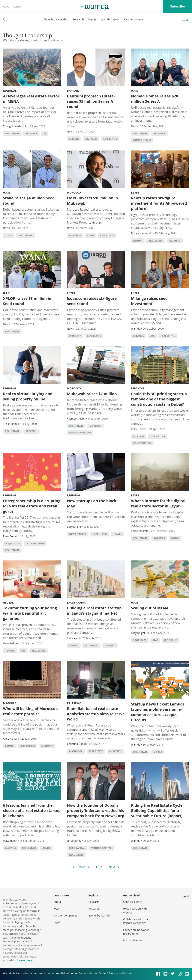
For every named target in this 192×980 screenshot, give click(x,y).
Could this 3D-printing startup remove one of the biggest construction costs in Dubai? (159, 399)
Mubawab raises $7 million (92, 394)
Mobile (158, 752)
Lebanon (138, 388)
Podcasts (94, 902)
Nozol (175, 538)
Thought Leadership (56, 19)
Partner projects (134, 19)
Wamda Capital (110, 19)
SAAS (155, 640)
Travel (117, 534)
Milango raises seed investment (149, 301)
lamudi (74, 645)
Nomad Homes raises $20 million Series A (155, 99)
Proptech (31, 134)
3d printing (158, 437)
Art (23, 651)
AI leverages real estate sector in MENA (31, 99)
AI (45, 134)
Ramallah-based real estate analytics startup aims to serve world (96, 714)
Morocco (74, 193)
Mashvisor (76, 751)
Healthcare (100, 534)
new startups (78, 534)
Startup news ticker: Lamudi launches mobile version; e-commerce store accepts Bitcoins (157, 712)
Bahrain (73, 91)
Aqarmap (159, 538)
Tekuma (10, 651)
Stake (9, 235)
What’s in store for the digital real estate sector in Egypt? (158, 503)
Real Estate (12, 134)
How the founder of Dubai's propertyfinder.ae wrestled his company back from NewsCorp (96, 811)
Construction (142, 443)
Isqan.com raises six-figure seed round (92, 301)
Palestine (74, 703)
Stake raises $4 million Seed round (29, 201)
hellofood (91, 645)
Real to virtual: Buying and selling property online (28, 396)
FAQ (56, 909)
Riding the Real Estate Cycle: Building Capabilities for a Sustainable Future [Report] (157, 811)
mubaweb (75, 235)
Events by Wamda (99, 915)
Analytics (115, 751)
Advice (46, 848)
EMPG (91, 235)
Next (112, 867)
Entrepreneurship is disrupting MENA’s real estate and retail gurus (32, 506)
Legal (57, 922)
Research (78, 19)
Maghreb (10, 703)
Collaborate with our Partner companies (136, 921)
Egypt (135, 193)
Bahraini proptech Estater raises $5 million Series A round (91, 101)
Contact (18, 6)
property (75, 336)
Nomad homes (142, 140)
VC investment (35, 543)
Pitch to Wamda (133, 940)
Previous (83, 867)
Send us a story (132, 902)
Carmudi (110, 645)
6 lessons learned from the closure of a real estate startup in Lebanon (32, 811)
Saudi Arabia (76, 603)
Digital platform (80, 433)
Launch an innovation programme (136, 932)
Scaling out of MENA (150, 608)
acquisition (13, 543)
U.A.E (134, 91)
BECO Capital (77, 848)
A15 (152, 336)
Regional (10, 91)
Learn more (25, 960)
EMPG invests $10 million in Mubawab (92, 201)
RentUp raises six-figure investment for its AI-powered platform (159, 203)
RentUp (138, 241)
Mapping (11, 848)
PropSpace (140, 640)
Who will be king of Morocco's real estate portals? (31, 711)
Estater (74, 139)
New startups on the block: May (92, 503)
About (7, 6)
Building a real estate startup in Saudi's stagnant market (94, 611)
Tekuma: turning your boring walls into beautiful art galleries (30, 613)
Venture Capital (101, 848)
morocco (96, 426)
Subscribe (177, 6)
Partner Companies (65, 915)
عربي (186, 19)
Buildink (139, 437)
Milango (139, 336)
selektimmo (28, 746)
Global (8, 603)
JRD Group (171, 640)
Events (92, 19)
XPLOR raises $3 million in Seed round (27, 301)
